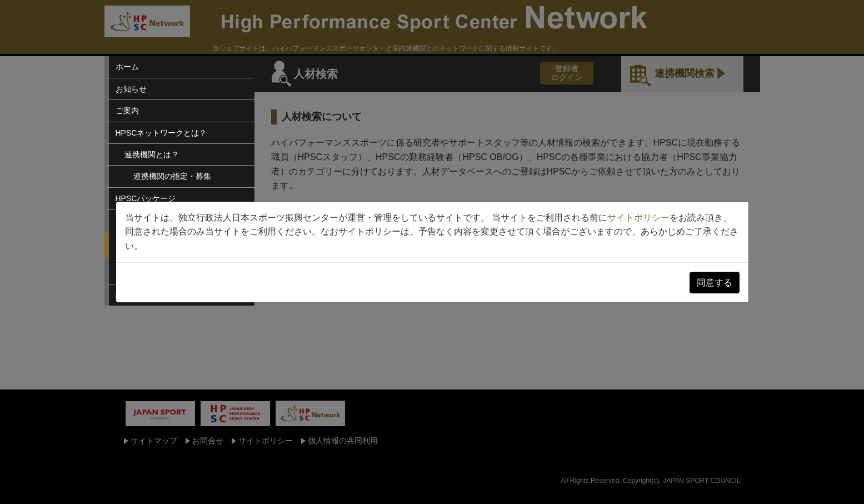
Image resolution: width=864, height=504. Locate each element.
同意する (715, 283)
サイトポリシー (638, 218)
